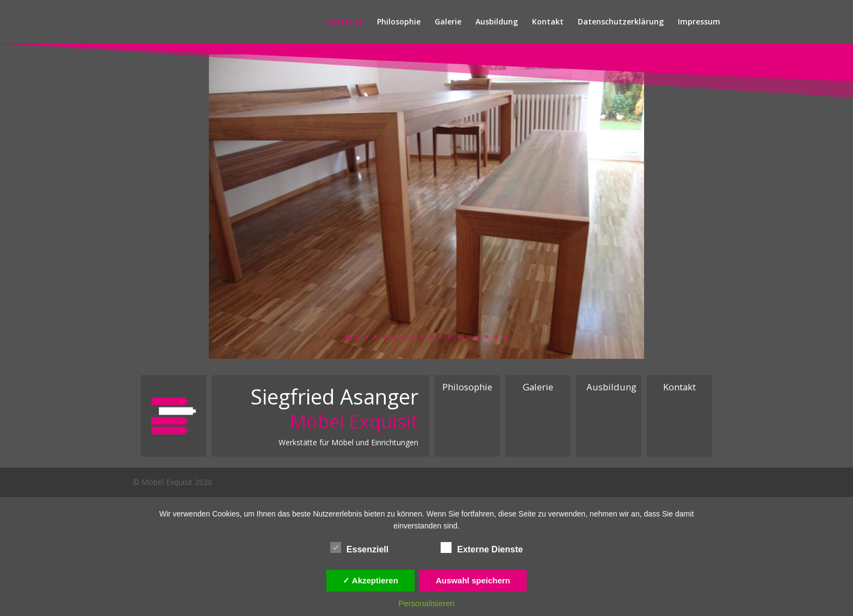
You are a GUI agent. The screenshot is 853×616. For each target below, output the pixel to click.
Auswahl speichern (473, 580)
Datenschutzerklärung (621, 22)
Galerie (448, 22)
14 (468, 337)
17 (496, 337)
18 (505, 337)
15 (477, 337)
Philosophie (399, 22)
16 (487, 337)
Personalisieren (426, 603)
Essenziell (359, 548)
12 (450, 337)
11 (440, 337)
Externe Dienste (482, 548)
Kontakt (548, 22)
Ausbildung (497, 22)
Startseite (344, 22)
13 (459, 337)
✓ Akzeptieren (370, 580)
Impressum (699, 22)
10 (431, 337)
